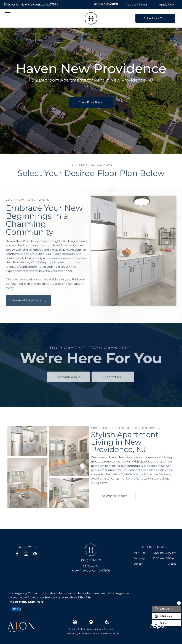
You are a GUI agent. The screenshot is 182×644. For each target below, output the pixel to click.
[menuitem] (77, 629)
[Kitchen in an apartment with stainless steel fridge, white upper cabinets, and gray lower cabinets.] (27, 441)
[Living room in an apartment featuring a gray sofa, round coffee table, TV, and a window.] (27, 483)
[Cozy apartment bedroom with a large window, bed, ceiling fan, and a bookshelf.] (69, 493)
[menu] (8, 14)
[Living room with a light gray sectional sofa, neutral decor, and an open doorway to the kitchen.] (69, 451)
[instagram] (26, 554)
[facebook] (17, 554)
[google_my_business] (35, 554)
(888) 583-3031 (106, 4)
